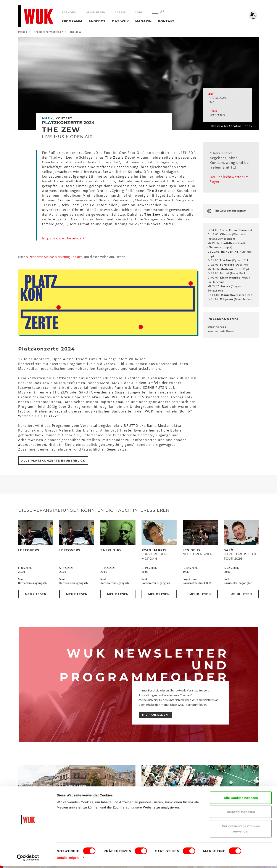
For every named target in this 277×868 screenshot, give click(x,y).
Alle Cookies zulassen (241, 800)
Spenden (69, 12)
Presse (120, 12)
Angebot (97, 21)
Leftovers (29, 550)
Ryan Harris (154, 550)
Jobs (138, 12)
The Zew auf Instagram (231, 211)
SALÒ (229, 550)
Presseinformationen (49, 32)
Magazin (143, 21)
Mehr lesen (36, 594)
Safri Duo (111, 550)
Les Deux (192, 550)
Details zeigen (68, 859)
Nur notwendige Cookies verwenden (241, 831)
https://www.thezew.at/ (63, 238)
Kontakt (166, 21)
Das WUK (120, 21)
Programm (72, 21)
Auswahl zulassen (241, 814)
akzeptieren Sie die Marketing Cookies (54, 257)
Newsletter (95, 12)
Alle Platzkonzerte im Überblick (53, 460)
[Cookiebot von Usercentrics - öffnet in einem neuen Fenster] (28, 860)
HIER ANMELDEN (155, 715)
